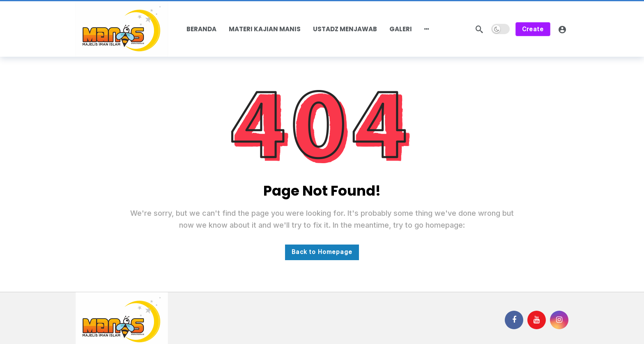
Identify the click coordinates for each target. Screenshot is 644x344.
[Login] (562, 29)
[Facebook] (514, 320)
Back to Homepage (322, 252)
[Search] (479, 29)
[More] (427, 29)
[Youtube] (537, 320)
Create (533, 29)
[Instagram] (559, 320)
